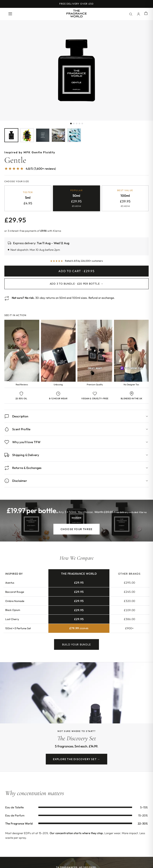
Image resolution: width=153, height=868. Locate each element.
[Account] (138, 14)
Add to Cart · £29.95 (76, 271)
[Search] (131, 14)
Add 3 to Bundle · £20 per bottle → (76, 284)
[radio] (28, 198)
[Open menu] (10, 14)
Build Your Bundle (76, 645)
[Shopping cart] (146, 14)
